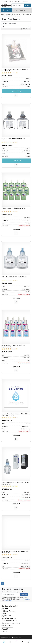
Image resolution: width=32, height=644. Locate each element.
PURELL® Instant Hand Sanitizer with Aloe (14, 208)
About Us (22, 10)
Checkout (25, 1)
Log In (11, 1)
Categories (7, 10)
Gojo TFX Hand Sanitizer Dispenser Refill (13, 139)
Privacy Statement (7, 625)
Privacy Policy (27, 599)
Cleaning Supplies (26, 14)
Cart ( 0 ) (17, 1)
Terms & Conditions (7, 627)
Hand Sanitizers (17, 16)
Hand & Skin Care (7, 16)
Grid (23, 29)
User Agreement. (8, 600)
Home (5, 1)
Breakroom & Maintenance (13, 14)
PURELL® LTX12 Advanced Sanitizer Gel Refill (15, 277)
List (28, 29)
